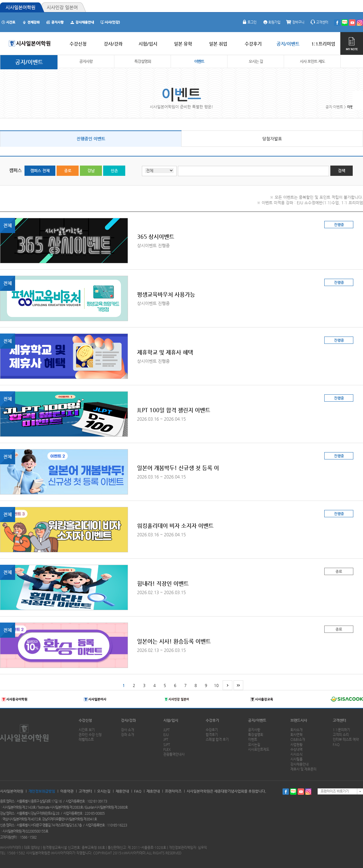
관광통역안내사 (174, 754)
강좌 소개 (128, 735)
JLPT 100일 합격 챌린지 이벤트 (174, 410)
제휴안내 (153, 791)
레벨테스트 (86, 740)
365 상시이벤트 (156, 237)
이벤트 (199, 61)
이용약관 (67, 791)
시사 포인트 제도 (312, 61)
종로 (68, 171)
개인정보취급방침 (42, 791)
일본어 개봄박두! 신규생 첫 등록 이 (178, 468)
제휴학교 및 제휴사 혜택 (165, 352)
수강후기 (212, 720)
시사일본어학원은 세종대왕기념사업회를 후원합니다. (226, 791)
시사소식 (296, 754)
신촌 (114, 171)
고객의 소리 (341, 735)
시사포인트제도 (259, 750)
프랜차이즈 (173, 791)
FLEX (167, 750)
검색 (342, 171)
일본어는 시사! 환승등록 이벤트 (174, 641)
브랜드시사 (299, 720)
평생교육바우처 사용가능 (166, 294)
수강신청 (85, 720)
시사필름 (296, 759)
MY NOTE (352, 43)
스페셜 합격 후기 (217, 740)
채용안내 (122, 791)
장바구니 (295, 22)
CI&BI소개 (298, 740)
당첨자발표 (272, 139)
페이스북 (286, 792)
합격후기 (212, 735)
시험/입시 (171, 720)
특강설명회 (143, 61)
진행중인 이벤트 (91, 139)
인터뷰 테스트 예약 (346, 740)
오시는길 (254, 745)
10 (216, 685)
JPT (166, 740)
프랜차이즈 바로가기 (335, 791)
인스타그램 (308, 792)
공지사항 (86, 61)
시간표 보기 (87, 730)
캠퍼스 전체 (40, 171)
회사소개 (296, 730)
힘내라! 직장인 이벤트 (163, 583)
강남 (91, 171)
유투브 (301, 792)
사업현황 (296, 745)
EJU (166, 735)
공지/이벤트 (29, 62)
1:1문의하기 (341, 730)
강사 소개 (128, 730)
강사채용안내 (299, 764)
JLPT (167, 730)
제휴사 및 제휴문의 (303, 769)
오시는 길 (256, 61)
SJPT (167, 745)
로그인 (249, 22)
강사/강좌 (128, 720)
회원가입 (271, 22)
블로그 (293, 792)
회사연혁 (296, 735)
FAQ (336, 745)
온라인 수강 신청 (90, 735)
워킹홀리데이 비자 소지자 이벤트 (175, 526)
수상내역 (296, 750)
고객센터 (319, 22)
